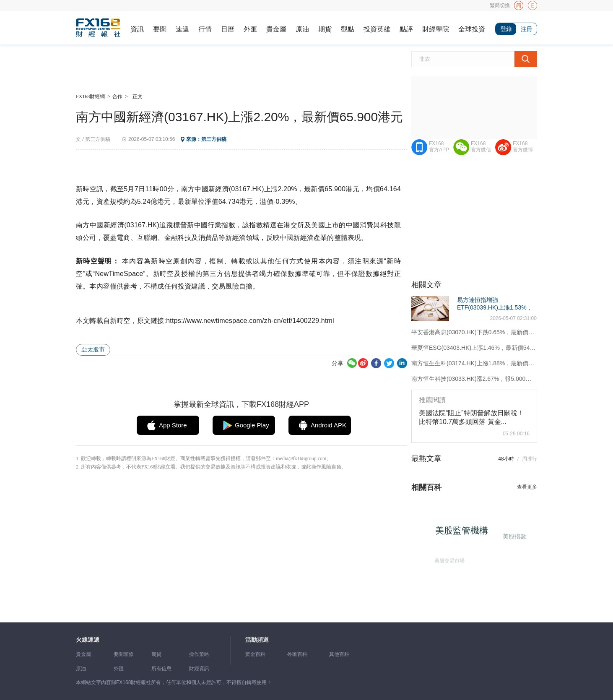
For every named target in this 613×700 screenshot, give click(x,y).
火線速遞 (88, 640)
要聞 (160, 29)
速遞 (182, 29)
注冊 (527, 29)
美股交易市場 (447, 558)
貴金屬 (276, 29)
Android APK (329, 425)
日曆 (228, 29)
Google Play (252, 425)
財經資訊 (199, 669)
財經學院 (436, 29)
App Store (173, 425)
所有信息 (161, 669)
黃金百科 (255, 654)
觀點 (348, 29)
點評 (406, 29)
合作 (117, 96)
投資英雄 (377, 29)
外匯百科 (297, 654)
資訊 (137, 29)
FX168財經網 (90, 96)
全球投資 (472, 29)
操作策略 (199, 654)
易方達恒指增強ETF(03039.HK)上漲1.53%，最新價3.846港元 (495, 307)
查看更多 (527, 487)
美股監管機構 (465, 533)
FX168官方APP (439, 147)
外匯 (250, 29)
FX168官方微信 (481, 147)
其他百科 (339, 654)
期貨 (325, 29)
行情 (205, 29)
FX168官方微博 (523, 147)
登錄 (506, 29)
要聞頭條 (124, 654)
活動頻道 (257, 640)
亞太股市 (93, 349)
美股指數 (514, 535)
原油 (302, 29)
